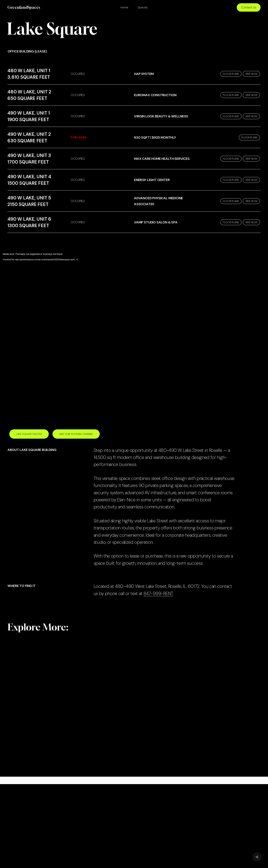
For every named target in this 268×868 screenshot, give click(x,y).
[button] (29, 434)
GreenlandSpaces (24, 7)
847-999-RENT (158, 594)
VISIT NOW (251, 74)
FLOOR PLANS (231, 74)
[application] (134, 335)
